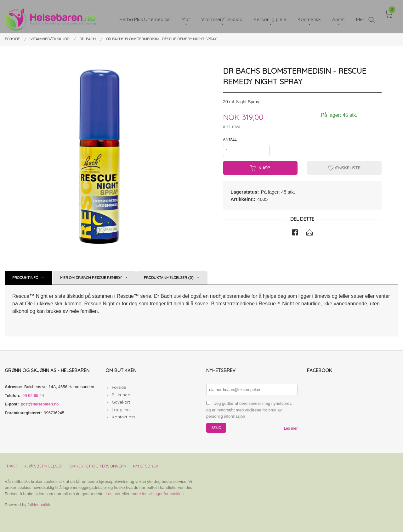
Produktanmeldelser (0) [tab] (169, 277)
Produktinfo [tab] (25, 277)
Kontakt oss (123, 417)
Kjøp (260, 168)
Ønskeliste (344, 168)
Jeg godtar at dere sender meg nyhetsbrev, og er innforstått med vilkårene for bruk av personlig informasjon (249, 410)
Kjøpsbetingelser (43, 466)
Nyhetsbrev (146, 466)
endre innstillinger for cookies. (158, 494)
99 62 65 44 (33, 396)
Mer (360, 16)
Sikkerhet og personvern (98, 466)
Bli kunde (121, 395)
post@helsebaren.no (40, 404)
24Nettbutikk (39, 505)
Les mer (291, 428)
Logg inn (121, 410)
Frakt (11, 466)
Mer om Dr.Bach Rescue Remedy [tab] (91, 277)
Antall (230, 139)
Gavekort (121, 402)
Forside (119, 387)
